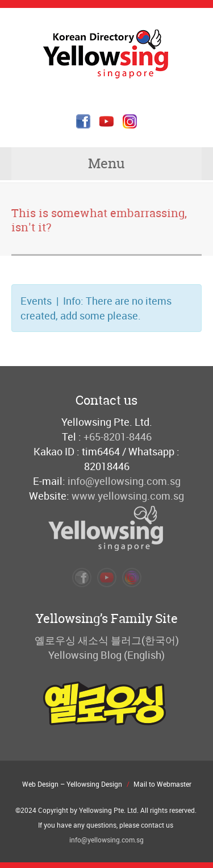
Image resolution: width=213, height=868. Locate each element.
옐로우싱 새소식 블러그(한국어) (107, 640)
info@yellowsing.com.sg (124, 481)
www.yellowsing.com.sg (128, 496)
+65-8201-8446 (118, 437)
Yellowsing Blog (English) (106, 655)
